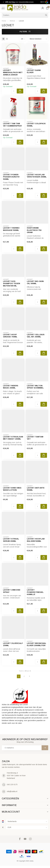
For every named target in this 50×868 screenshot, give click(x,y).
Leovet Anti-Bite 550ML (36, 489)
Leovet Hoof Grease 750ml (10, 336)
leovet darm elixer (34, 71)
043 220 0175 (12, 785)
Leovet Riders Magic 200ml (11, 387)
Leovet (21, 21)
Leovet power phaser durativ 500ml (11, 177)
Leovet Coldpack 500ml (36, 125)
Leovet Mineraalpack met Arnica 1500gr (13, 72)
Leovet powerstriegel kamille (35, 592)
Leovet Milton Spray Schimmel (35, 387)
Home (4, 21)
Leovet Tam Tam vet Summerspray (12, 125)
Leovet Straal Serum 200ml (11, 540)
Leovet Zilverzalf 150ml (13, 644)
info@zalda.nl (12, 791)
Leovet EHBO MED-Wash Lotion (12, 489)
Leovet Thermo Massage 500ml (11, 229)
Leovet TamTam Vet (35, 438)
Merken (12, 21)
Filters (25, 32)
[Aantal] (14, 91)
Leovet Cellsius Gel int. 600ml (36, 336)
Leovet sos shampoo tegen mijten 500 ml (12, 283)
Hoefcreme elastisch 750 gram (34, 230)
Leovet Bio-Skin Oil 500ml (35, 282)
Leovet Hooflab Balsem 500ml (36, 540)
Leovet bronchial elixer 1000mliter (37, 644)
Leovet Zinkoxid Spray (12, 591)
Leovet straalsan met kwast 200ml (13, 438)
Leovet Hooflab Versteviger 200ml (37, 176)
